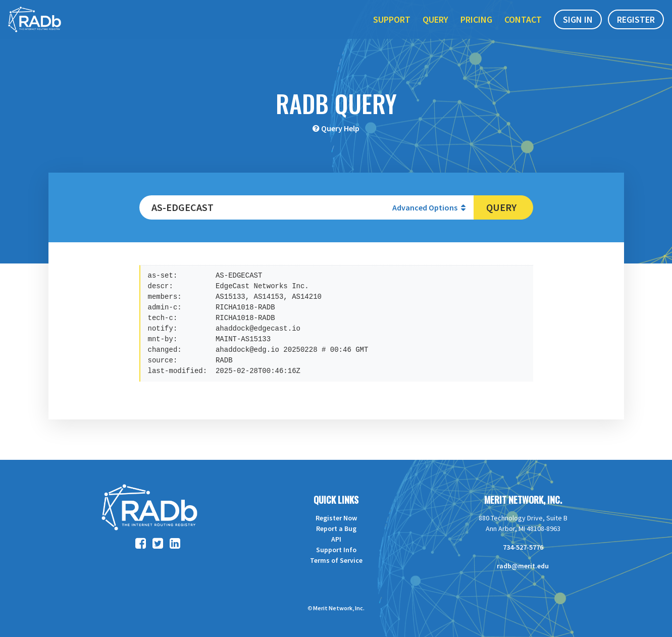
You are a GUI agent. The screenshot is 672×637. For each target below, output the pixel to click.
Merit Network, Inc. (523, 500)
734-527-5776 (523, 547)
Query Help (340, 128)
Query (435, 30)
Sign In (578, 30)
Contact (523, 30)
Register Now (336, 518)
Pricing (476, 30)
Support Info (336, 550)
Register (636, 30)
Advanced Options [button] (429, 207)
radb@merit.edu (523, 566)
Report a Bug (336, 528)
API (336, 539)
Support (392, 30)
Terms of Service (336, 560)
